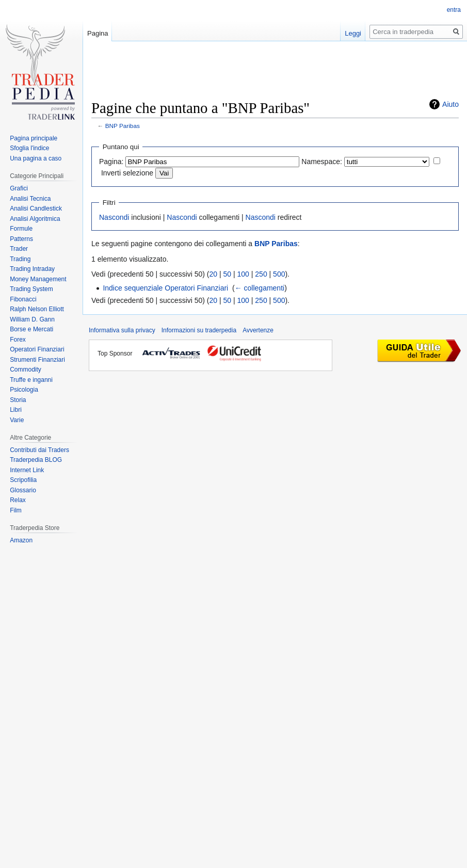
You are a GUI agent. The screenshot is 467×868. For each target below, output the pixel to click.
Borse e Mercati (31, 329)
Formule (21, 229)
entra (454, 10)
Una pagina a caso (36, 158)
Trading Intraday (32, 269)
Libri (16, 410)
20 (214, 274)
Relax (18, 500)
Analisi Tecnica (30, 199)
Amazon (21, 540)
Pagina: (111, 162)
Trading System (31, 289)
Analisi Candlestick (36, 208)
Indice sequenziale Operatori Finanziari (165, 288)
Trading (20, 259)
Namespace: (322, 162)
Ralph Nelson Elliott (37, 309)
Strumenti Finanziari (37, 360)
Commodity (26, 369)
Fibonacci (23, 299)
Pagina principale (34, 138)
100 (243, 274)
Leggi (353, 33)
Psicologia (24, 390)
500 (279, 274)
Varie (17, 420)
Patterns (21, 239)
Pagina (98, 33)
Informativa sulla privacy (122, 330)
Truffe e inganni (31, 380)
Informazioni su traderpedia (199, 330)
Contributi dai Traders (39, 450)
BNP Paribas (123, 126)
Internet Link (27, 470)
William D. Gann (32, 319)
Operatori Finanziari (37, 349)
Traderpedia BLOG (36, 460)
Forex (18, 340)
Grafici (19, 188)
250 (261, 274)
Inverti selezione (127, 173)
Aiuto (450, 104)
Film (16, 510)
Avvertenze (258, 330)
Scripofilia (23, 480)
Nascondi (114, 217)
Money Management (38, 279)
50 (228, 274)
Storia (18, 400)
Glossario (23, 490)
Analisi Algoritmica (35, 219)
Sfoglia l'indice (29, 148)
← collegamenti (260, 288)
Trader (19, 249)
